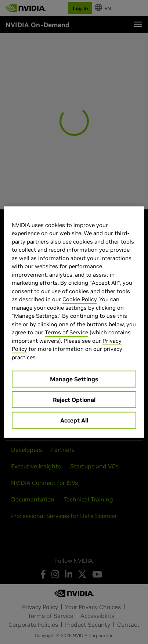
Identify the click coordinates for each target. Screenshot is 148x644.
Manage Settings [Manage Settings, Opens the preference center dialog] (74, 379)
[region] (74, 322)
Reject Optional (74, 400)
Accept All (74, 420)
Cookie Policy (80, 299)
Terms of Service (66, 332)
